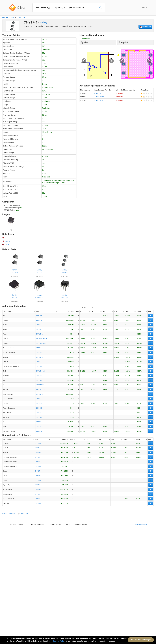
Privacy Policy (55, 524)
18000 (71, 394)
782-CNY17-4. (41, 389)
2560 (66, 471)
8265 (72, 348)
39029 (66, 443)
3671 (72, 385)
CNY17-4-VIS (41, 371)
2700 (72, 380)
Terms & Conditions (38, 524)
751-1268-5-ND (41, 339)
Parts (68, 524)
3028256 (39, 403)
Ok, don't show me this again (141, 640)
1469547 (39, 320)
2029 (66, 452)
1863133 (39, 408)
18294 (71, 339)
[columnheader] (19, 311)
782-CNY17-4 (41, 385)
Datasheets (145, 27)
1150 (66, 462)
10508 (71, 320)
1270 (72, 366)
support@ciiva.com (141, 524)
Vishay (44, 22)
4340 (72, 362)
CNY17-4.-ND (41, 343)
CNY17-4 (39, 325)
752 (72, 329)
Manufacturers (81, 524)
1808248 (39, 315)
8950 (72, 431)
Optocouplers (22, 17)
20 (73, 403)
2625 (72, 376)
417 (66, 466)
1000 (66, 503)
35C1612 (39, 329)
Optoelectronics (8, 17)
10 (73, 352)
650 (72, 315)
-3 (73, 417)
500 (66, 485)
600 (66, 480)
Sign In (145, 8)
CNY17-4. (39, 334)
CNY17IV (39, 376)
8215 (72, 357)
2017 (72, 343)
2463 (66, 457)
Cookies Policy (59, 641)
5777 (66, 448)
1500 (72, 325)
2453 (72, 389)
